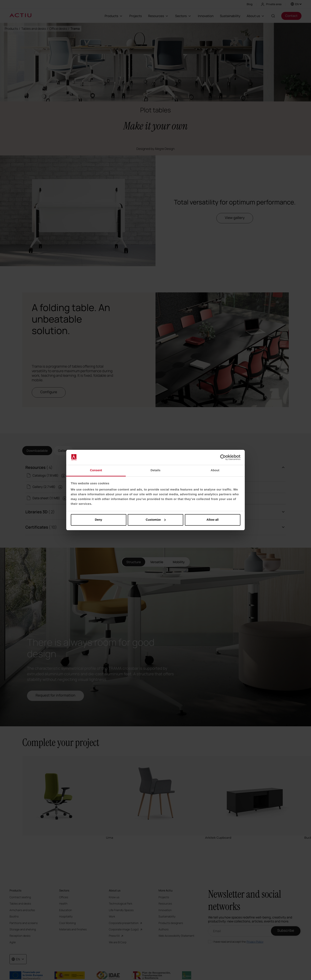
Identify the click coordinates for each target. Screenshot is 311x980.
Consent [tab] (96, 470)
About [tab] (215, 470)
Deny (98, 520)
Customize (156, 520)
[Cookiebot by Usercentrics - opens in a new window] (223, 457)
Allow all (213, 520)
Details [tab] (155, 470)
